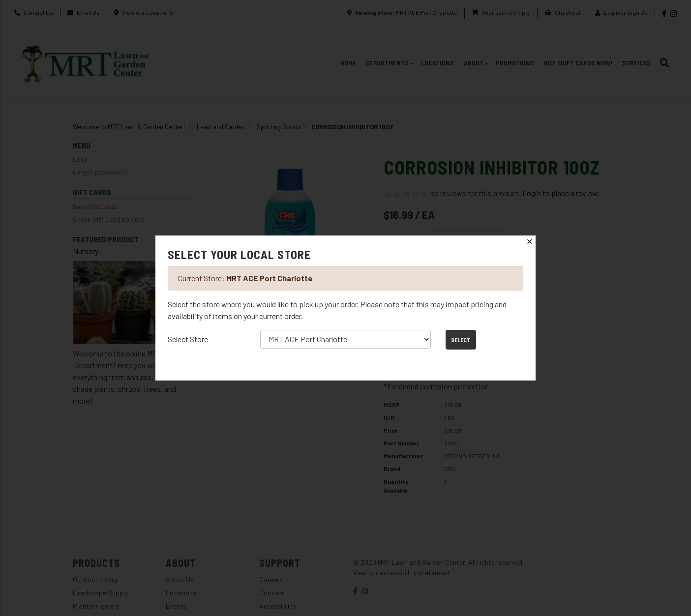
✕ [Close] (529, 242)
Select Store (188, 339)
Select (461, 340)
